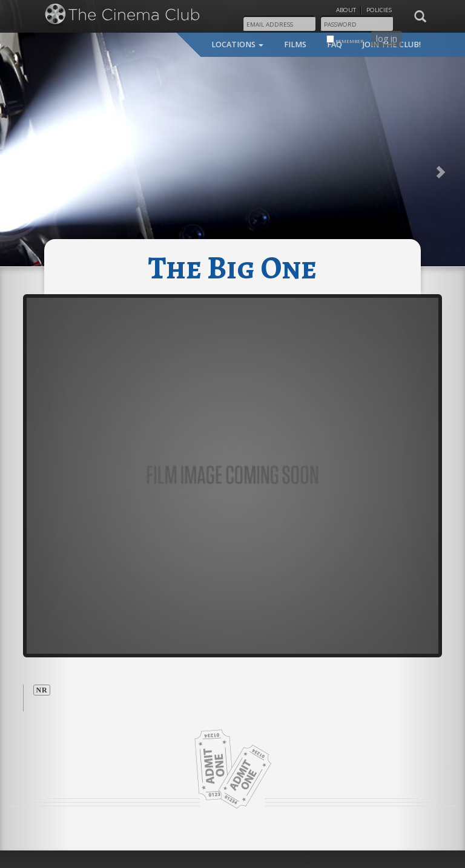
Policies (379, 10)
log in (387, 38)
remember (345, 40)
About (346, 10)
